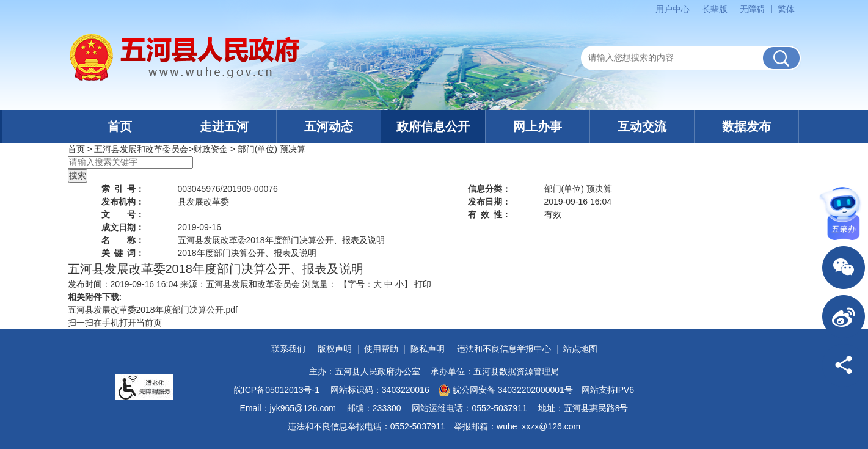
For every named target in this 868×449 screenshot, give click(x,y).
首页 (120, 126)
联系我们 (288, 349)
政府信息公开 (433, 126)
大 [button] (377, 284)
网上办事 (538, 126)
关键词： (123, 253)
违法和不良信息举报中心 (504, 349)
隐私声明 (428, 349)
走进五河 (224, 126)
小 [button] (399, 284)
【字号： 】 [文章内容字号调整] (376, 284)
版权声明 (335, 349)
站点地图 (580, 349)
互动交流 (642, 126)
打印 (423, 284)
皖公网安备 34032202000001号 (505, 390)
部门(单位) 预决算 (272, 149)
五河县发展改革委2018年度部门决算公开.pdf (153, 310)
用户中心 (673, 9)
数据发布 (746, 126)
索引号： (123, 189)
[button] (715, 9)
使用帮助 (381, 349)
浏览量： (319, 284)
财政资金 (211, 149)
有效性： (489, 214)
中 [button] (388, 284)
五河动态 (329, 126)
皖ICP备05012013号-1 (277, 390)
